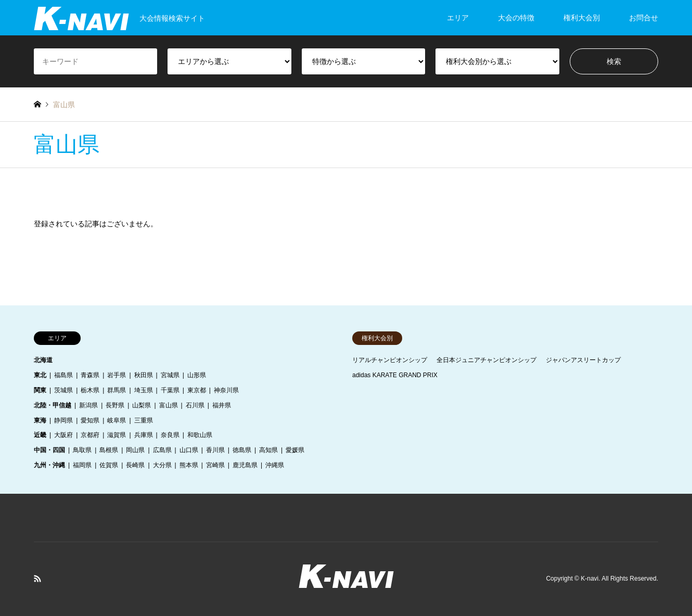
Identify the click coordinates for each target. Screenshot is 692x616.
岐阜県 (117, 420)
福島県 (63, 375)
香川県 (215, 450)
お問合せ (644, 18)
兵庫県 (144, 435)
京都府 (90, 435)
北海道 (43, 360)
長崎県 (135, 465)
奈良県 (170, 435)
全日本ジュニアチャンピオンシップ (486, 360)
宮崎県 (215, 465)
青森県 (90, 375)
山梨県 (142, 405)
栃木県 (90, 390)
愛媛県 (295, 450)
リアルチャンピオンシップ (390, 360)
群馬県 (117, 390)
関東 (40, 390)
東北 (40, 375)
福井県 (222, 405)
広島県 (162, 450)
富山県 (169, 405)
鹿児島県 (245, 465)
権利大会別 (582, 18)
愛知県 (90, 420)
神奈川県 (226, 390)
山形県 (197, 375)
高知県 (268, 450)
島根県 (109, 450)
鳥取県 (82, 450)
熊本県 (189, 465)
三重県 (144, 420)
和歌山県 (200, 435)
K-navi (590, 579)
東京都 (197, 390)
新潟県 (88, 405)
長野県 (115, 405)
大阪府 (63, 435)
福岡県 (82, 465)
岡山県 (135, 450)
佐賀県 (109, 465)
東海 (40, 420)
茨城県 (63, 390)
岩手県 (117, 375)
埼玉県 (144, 390)
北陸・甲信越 (53, 405)
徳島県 (242, 450)
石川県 (195, 405)
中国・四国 (49, 450)
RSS (37, 579)
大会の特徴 (516, 18)
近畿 (40, 435)
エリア (458, 18)
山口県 (189, 450)
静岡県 (63, 420)
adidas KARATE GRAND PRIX (395, 375)
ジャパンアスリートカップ (583, 360)
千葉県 (170, 390)
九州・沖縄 (49, 465)
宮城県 (170, 375)
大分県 (162, 465)
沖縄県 (275, 465)
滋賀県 (117, 435)
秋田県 (144, 375)
